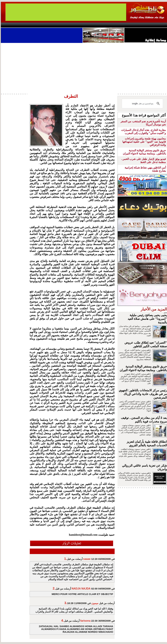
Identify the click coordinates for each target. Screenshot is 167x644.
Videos (64, 25)
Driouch (132, 25)
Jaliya (78, 25)
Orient (103, 25)
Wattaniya (91, 25)
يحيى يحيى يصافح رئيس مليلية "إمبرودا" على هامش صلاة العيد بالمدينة (147, 319)
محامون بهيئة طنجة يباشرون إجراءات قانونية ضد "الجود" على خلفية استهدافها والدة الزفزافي (144, 142)
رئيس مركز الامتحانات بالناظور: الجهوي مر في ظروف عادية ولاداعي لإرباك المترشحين (143, 394)
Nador (146, 25)
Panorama (47, 25)
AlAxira (23, 25)
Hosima (117, 25)
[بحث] (143, 104)
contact (10, 25)
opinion (34, 25)
